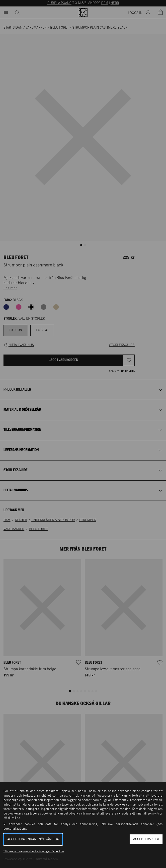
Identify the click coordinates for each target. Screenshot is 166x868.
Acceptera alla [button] (146, 839)
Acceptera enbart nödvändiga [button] (33, 840)
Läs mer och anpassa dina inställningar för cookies (34, 851)
